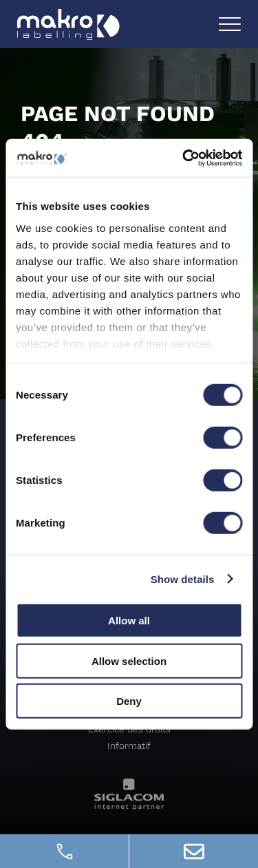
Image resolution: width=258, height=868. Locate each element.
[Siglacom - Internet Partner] (129, 806)
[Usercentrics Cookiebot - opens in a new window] (184, 158)
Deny (129, 701)
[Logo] (68, 24)
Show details (183, 579)
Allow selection (129, 660)
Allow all (129, 621)
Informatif (129, 745)
